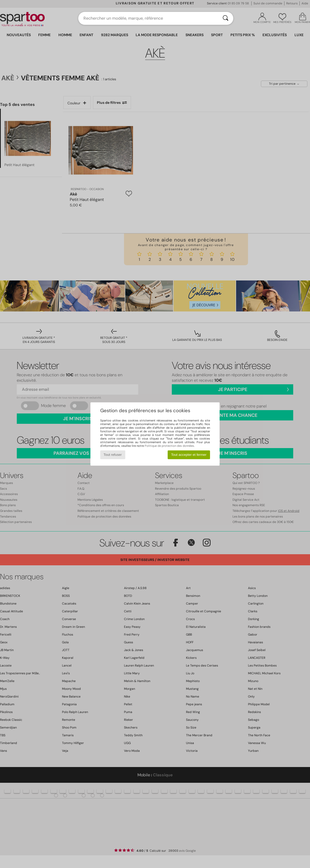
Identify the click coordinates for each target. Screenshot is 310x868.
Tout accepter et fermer (189, 455)
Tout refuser (113, 455)
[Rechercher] (226, 18)
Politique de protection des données (169, 446)
